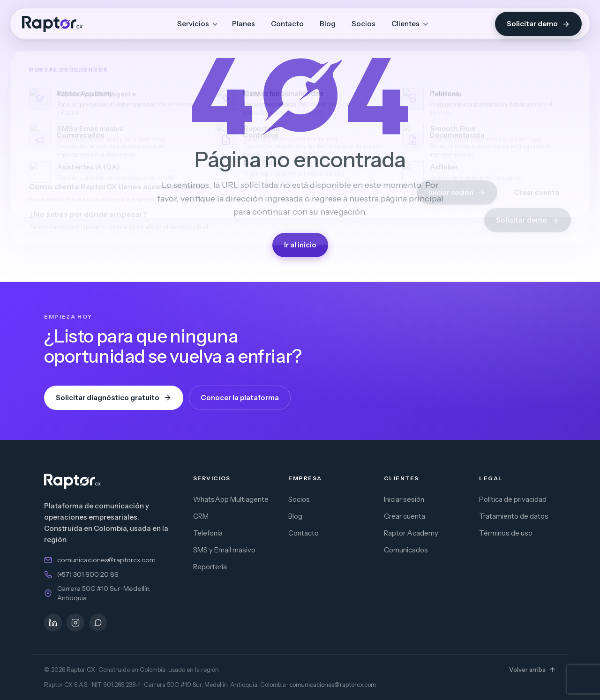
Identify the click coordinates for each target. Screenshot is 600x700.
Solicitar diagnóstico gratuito (114, 398)
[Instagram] (75, 623)
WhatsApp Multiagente (231, 499)
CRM (201, 516)
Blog (328, 24)
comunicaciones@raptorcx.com (106, 560)
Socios (364, 24)
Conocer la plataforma (240, 398)
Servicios (193, 24)
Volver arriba (532, 670)
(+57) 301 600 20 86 (88, 574)
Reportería (210, 567)
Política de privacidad (513, 499)
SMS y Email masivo (224, 550)
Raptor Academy (411, 533)
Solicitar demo (538, 24)
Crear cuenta (405, 516)
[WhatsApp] (98, 623)
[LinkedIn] (53, 623)
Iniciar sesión (404, 499)
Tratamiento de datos (514, 516)
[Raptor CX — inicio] (52, 24)
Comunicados (406, 550)
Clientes (405, 24)
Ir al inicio (300, 245)
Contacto (287, 24)
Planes (244, 24)
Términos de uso (506, 533)
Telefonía (208, 533)
